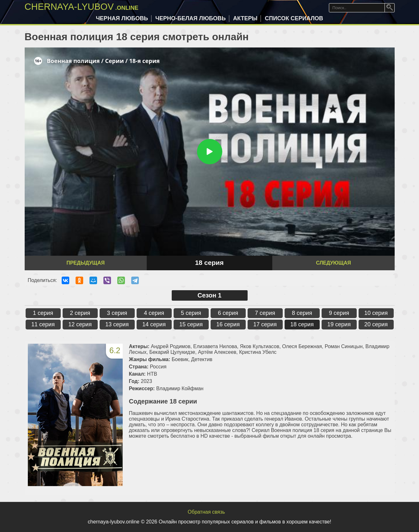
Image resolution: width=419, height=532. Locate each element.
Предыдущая (86, 263)
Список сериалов (294, 18)
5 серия (191, 313)
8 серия (302, 313)
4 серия (154, 313)
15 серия (191, 324)
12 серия (80, 324)
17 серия (265, 324)
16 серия (228, 324)
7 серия (265, 313)
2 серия (80, 313)
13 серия (117, 324)
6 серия (228, 313)
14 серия (154, 324)
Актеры (245, 18)
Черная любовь (122, 18)
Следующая (333, 263)
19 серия (339, 324)
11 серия (43, 324)
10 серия (376, 313)
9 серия (339, 313)
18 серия (302, 324)
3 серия (117, 313)
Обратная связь (206, 512)
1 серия (43, 313)
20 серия (376, 324)
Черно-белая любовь (190, 18)
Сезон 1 (210, 295)
